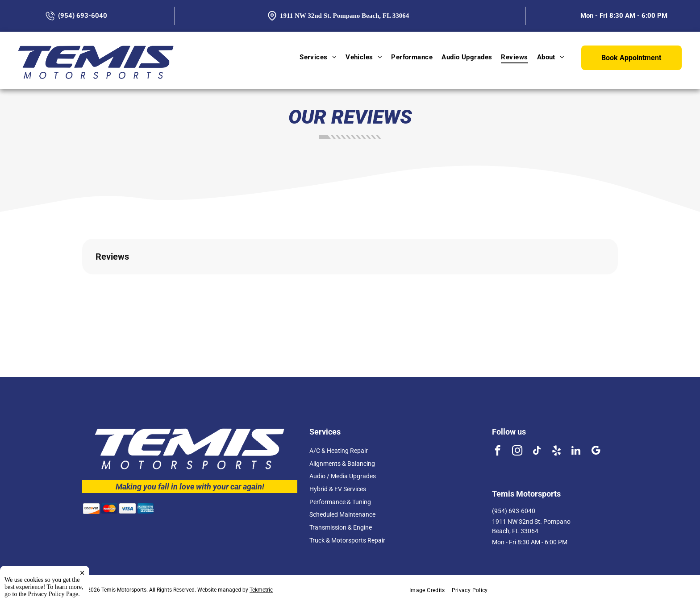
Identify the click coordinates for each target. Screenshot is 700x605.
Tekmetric (261, 590)
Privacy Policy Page (53, 594)
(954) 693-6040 (514, 511)
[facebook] (498, 452)
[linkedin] (576, 452)
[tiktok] (537, 452)
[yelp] (556, 452)
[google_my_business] (596, 452)
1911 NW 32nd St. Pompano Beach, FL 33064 (344, 16)
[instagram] (517, 452)
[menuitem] (318, 57)
